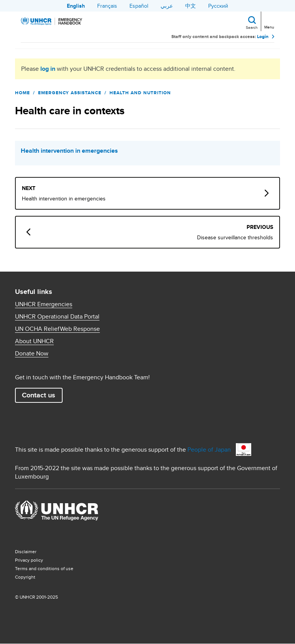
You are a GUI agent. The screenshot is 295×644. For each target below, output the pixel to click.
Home (22, 93)
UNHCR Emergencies (44, 304)
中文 (191, 6)
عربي (167, 6)
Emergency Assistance (70, 93)
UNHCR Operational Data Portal (57, 317)
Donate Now (32, 354)
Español (139, 6)
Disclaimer (26, 551)
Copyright (25, 577)
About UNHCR (34, 341)
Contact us (39, 395)
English (76, 6)
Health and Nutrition (140, 93)
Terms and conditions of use (44, 568)
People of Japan (209, 450)
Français (107, 6)
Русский (218, 6)
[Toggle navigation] (269, 21)
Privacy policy (29, 560)
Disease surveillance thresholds (235, 237)
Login (263, 37)
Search (252, 27)
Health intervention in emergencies (69, 151)
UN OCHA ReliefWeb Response (57, 329)
